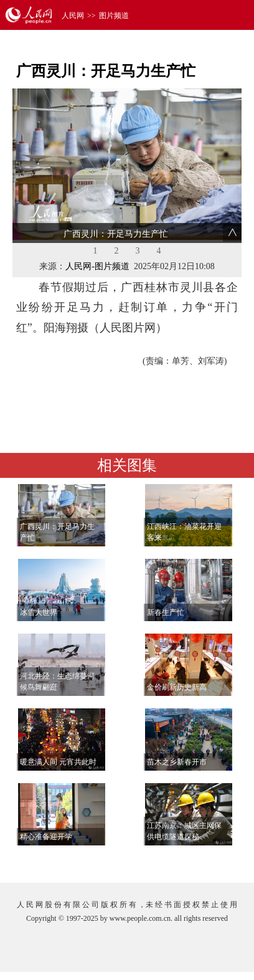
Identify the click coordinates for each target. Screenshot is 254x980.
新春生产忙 (166, 612)
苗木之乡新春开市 (177, 762)
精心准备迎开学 (46, 837)
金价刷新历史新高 (177, 687)
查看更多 (206, 861)
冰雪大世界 (39, 612)
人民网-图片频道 (97, 266)
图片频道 (114, 16)
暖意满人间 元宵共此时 (58, 762)
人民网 (73, 16)
